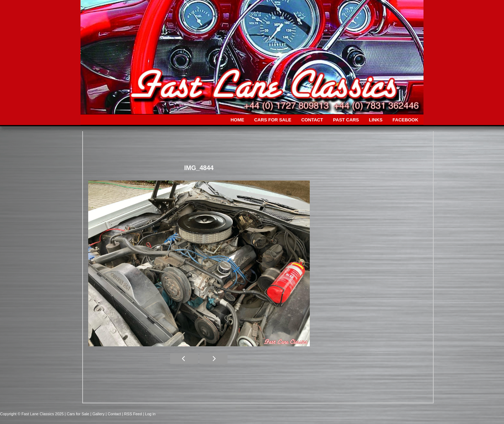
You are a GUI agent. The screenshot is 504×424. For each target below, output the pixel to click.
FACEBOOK (405, 120)
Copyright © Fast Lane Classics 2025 (32, 414)
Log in (150, 414)
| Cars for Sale (78, 414)
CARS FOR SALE (273, 120)
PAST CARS (346, 120)
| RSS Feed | (134, 414)
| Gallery (98, 414)
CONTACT (312, 120)
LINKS (376, 120)
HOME (237, 120)
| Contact (114, 414)
